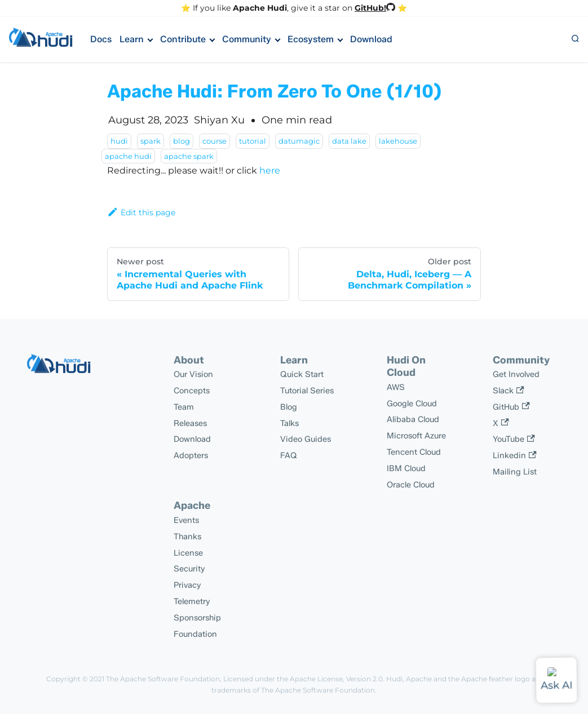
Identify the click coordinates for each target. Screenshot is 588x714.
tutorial (253, 141)
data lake (349, 141)
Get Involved (516, 374)
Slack (508, 391)
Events (186, 520)
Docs (101, 39)
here (270, 170)
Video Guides (306, 439)
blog (182, 141)
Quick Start (302, 374)
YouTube (514, 439)
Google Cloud (412, 403)
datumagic (299, 141)
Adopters (191, 455)
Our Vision (193, 374)
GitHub (511, 407)
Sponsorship (197, 618)
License (188, 553)
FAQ (289, 455)
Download (371, 39)
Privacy (187, 585)
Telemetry (192, 601)
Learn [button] (132, 39)
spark (151, 141)
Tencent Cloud (414, 452)
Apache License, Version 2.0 (336, 679)
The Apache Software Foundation (163, 679)
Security (189, 569)
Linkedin (514, 455)
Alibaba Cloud (413, 419)
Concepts (192, 391)
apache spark (189, 156)
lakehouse (398, 141)
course (215, 141)
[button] (575, 39)
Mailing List (515, 472)
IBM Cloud (406, 468)
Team (184, 407)
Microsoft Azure (416, 436)
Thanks (187, 536)
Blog (289, 407)
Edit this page (141, 212)
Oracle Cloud (411, 485)
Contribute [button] (183, 39)
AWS (396, 387)
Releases (190, 423)
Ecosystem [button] (311, 39)
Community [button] (247, 39)
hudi (119, 141)
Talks (289, 423)
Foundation (195, 634)
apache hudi (128, 156)
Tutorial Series (307, 391)
